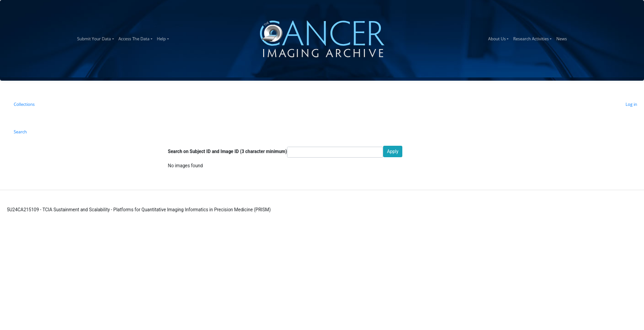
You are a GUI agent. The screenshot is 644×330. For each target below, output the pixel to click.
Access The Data (137, 38)
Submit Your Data (97, 38)
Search (20, 132)
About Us (499, 38)
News (563, 38)
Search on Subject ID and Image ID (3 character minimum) (227, 151)
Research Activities (533, 38)
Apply (393, 151)
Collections (24, 104)
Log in (631, 104)
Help (164, 38)
